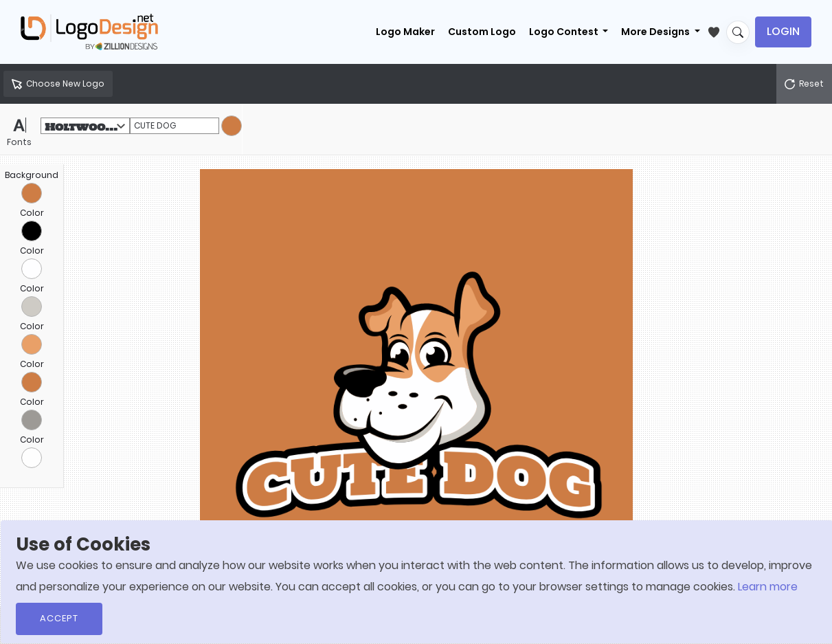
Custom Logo (482, 32)
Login (783, 31)
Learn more (768, 587)
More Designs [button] (656, 32)
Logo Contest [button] (565, 32)
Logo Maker (405, 32)
